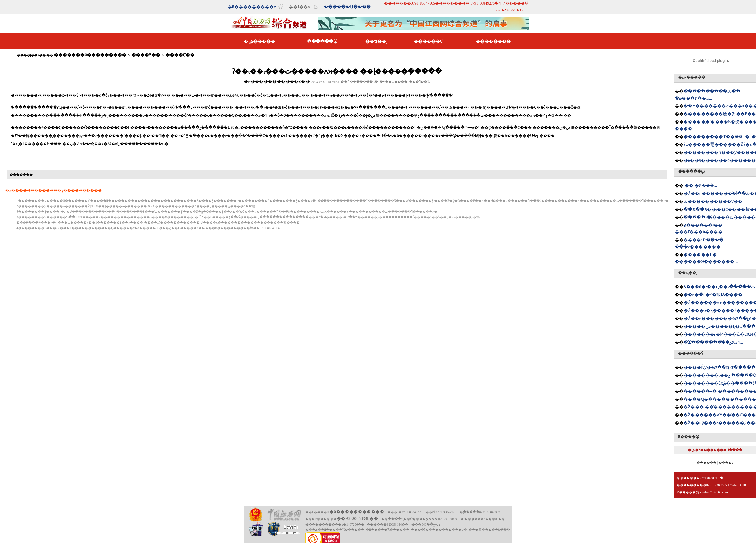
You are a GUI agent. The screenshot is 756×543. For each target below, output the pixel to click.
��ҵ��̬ (376, 41)
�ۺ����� (259, 41)
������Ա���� (347, 7)
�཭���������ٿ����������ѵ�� (713, 201)
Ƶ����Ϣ (689, 437)
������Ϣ (322, 41)
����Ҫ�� (180, 55)
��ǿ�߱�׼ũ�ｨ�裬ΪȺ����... (715, 295)
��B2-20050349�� (357, 519)
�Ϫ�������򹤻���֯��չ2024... (713, 342)
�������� (493, 41)
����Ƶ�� (146, 55)
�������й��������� (90, 55)
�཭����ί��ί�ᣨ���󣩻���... (700, 186)
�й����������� (357, 512)
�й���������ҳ (252, 7)
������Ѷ (428, 41)
